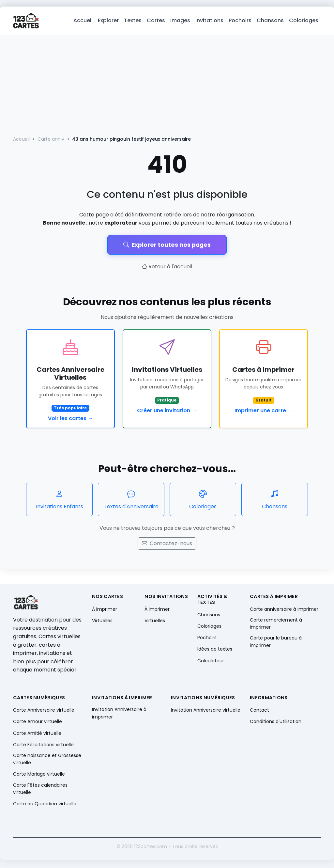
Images (180, 21)
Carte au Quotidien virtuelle (45, 806)
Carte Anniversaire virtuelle (44, 712)
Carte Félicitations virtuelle (43, 746)
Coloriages (304, 21)
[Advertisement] (167, 86)
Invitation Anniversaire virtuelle (206, 712)
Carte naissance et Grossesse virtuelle (47, 761)
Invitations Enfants (59, 501)
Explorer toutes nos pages (167, 246)
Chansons (270, 21)
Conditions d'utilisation (276, 723)
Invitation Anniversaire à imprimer (119, 715)
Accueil (83, 21)
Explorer (108, 21)
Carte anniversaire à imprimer (284, 611)
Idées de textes (215, 651)
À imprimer (105, 611)
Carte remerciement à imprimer (276, 625)
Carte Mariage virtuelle (39, 776)
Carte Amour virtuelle (38, 723)
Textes (133, 21)
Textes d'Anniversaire (131, 501)
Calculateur (211, 662)
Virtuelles (102, 622)
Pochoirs (240, 21)
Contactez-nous (167, 545)
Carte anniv (51, 141)
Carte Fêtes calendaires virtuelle (40, 790)
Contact (259, 712)
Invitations (209, 21)
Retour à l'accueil (167, 268)
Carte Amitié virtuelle (37, 735)
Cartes (156, 21)
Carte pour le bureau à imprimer (276, 643)
